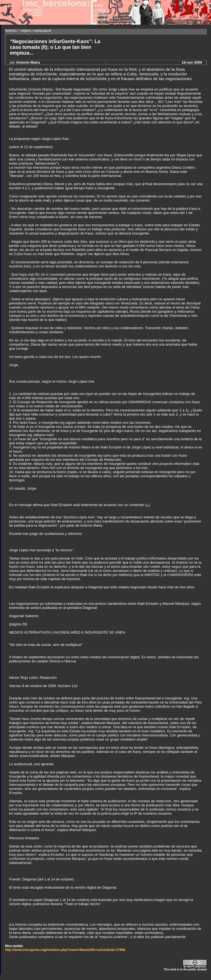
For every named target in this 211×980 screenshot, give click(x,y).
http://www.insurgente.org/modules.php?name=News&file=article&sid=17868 (65, 950)
